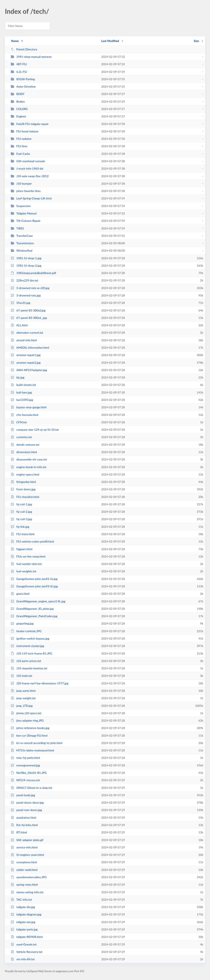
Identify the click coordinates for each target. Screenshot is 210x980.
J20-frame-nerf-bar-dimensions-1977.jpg (39, 683)
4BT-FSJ (19, 64)
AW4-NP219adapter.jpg (29, 370)
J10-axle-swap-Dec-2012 (30, 176)
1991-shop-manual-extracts (31, 57)
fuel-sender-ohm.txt (26, 564)
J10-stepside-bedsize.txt (29, 668)
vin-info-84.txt (23, 959)
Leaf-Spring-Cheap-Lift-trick (31, 198)
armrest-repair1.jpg (26, 355)
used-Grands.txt (24, 944)
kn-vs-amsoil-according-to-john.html (37, 743)
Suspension (21, 206)
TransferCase (22, 236)
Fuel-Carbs (20, 154)
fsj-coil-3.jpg (21, 519)
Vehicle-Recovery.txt (26, 952)
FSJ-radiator (21, 139)
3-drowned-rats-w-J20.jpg (30, 288)
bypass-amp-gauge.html (29, 407)
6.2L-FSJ (19, 72)
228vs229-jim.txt (24, 280)
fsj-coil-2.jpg (21, 512)
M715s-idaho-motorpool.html (32, 750)
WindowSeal (21, 250)
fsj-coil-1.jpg (21, 504)
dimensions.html (24, 452)
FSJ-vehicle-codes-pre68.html (32, 541)
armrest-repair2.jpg (26, 363)
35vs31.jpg (20, 303)
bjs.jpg (18, 377)
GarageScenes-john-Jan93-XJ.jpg (34, 586)
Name (15, 41)
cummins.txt (21, 437)
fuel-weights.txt (23, 571)
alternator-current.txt (27, 333)
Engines (18, 116)
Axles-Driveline (23, 86)
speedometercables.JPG (29, 877)
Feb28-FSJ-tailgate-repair (30, 124)
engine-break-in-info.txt (29, 467)
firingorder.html (23, 482)
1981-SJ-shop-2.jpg (26, 266)
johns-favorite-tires (26, 191)
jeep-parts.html (23, 691)
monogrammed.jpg (25, 765)
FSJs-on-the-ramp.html (28, 556)
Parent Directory (24, 49)
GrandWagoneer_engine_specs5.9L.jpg (38, 601)
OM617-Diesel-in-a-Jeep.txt (31, 788)
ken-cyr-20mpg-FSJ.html (29, 735)
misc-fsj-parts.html (25, 758)
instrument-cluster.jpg (27, 646)
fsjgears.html (22, 549)
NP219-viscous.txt (25, 780)
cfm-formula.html (25, 415)
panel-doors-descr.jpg (27, 802)
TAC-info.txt (21, 900)
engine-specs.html (25, 474)
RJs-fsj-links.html (24, 825)
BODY (18, 94)
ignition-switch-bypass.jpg (30, 638)
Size (196, 41)
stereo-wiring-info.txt (27, 892)
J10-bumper (21, 183)
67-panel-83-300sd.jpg (28, 310)
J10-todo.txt (21, 676)
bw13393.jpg (22, 400)
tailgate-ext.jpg (23, 922)
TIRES (17, 228)
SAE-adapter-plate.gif (27, 840)
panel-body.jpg (23, 795)
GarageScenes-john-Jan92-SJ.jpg (34, 579)
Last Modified (110, 41)
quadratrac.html (23, 817)
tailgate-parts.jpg (24, 929)
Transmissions (22, 243)
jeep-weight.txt (23, 698)
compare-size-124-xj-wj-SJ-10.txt (35, 430)
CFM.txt (19, 422)
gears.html (20, 594)
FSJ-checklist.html (25, 497)
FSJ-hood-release (24, 131)
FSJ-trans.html (23, 534)
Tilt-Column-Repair (26, 221)
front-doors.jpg (23, 489)
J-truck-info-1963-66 (27, 168)
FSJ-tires (19, 146)
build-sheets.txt (23, 385)
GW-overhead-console (28, 161)
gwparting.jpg (22, 623)
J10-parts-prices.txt (26, 661)
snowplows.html (24, 862)
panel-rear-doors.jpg (26, 810)
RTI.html (19, 832)
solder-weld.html (24, 870)
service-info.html (24, 847)
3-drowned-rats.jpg (26, 295)
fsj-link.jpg (20, 527)
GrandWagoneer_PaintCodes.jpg (34, 616)
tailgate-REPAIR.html (27, 937)
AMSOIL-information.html (30, 348)
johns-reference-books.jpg (30, 728)
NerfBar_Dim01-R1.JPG (29, 773)
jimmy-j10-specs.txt (26, 713)
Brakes (18, 101)
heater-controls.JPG (26, 631)
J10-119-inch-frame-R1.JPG (31, 653)
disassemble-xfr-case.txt (29, 459)
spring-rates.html (24, 885)
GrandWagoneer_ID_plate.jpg (32, 609)
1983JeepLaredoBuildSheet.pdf (33, 273)
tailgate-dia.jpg (23, 907)
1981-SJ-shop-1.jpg (26, 258)
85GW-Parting (23, 79)
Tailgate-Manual (24, 213)
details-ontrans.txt (25, 445)
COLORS (19, 109)
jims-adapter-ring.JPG (27, 720)
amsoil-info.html (24, 340)
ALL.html (19, 325)
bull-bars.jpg (21, 392)
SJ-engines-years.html (27, 855)
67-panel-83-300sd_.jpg (29, 318)
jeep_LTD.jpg (22, 706)
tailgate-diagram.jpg (26, 914)
